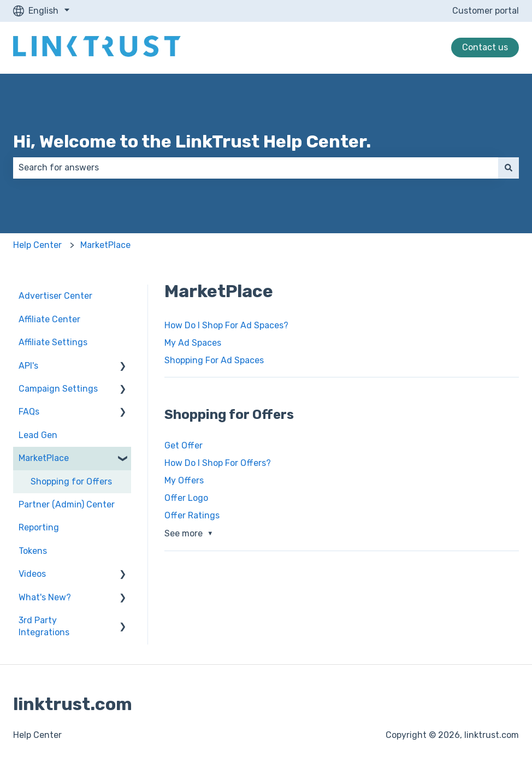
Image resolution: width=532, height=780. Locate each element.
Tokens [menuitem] (33, 551)
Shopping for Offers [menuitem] (71, 481)
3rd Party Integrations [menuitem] (44, 626)
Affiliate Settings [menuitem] (53, 342)
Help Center (37, 245)
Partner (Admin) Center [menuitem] (67, 504)
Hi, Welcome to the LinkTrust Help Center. (192, 141)
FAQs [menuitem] (29, 412)
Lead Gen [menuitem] (38, 435)
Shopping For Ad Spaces (214, 360)
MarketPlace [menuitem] (44, 458)
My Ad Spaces (193, 343)
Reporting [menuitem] (39, 527)
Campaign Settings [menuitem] (58, 389)
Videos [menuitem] (32, 574)
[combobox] (256, 168)
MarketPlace (105, 245)
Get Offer (184, 445)
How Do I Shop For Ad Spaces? (226, 325)
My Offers (184, 480)
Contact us (485, 47)
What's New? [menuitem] (45, 597)
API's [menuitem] (28, 366)
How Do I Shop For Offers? (218, 463)
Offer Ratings (192, 515)
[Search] (509, 168)
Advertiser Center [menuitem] (55, 296)
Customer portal (486, 11)
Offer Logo (186, 498)
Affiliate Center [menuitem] (49, 319)
